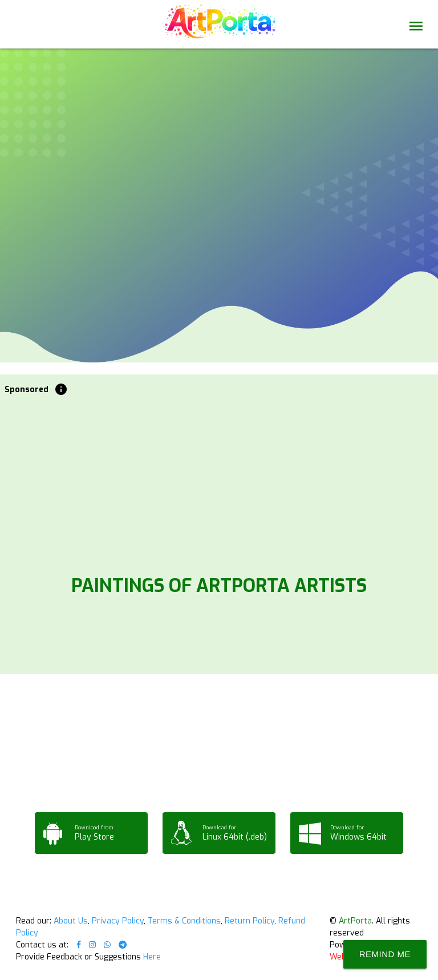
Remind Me (385, 954)
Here (152, 957)
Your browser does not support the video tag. (219, 110)
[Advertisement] (219, 482)
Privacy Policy (118, 921)
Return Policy (250, 921)
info (61, 389)
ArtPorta (355, 921)
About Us (71, 921)
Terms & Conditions (184, 921)
